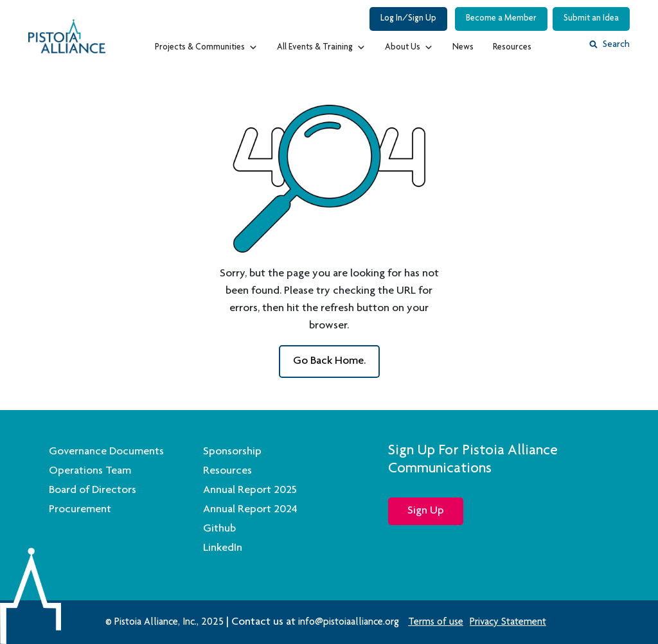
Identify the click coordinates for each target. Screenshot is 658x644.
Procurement (80, 510)
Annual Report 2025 (250, 490)
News (463, 48)
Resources (512, 48)
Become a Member (501, 19)
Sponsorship (232, 452)
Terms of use (436, 623)
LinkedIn (223, 548)
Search (609, 45)
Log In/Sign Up (408, 19)
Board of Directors (93, 490)
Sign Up (426, 511)
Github (219, 529)
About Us (409, 44)
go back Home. (329, 361)
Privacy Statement (508, 623)
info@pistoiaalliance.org (349, 623)
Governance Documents (106, 452)
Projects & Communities (206, 44)
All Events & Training (321, 44)
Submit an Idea (591, 19)
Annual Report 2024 (250, 510)
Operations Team (90, 471)
